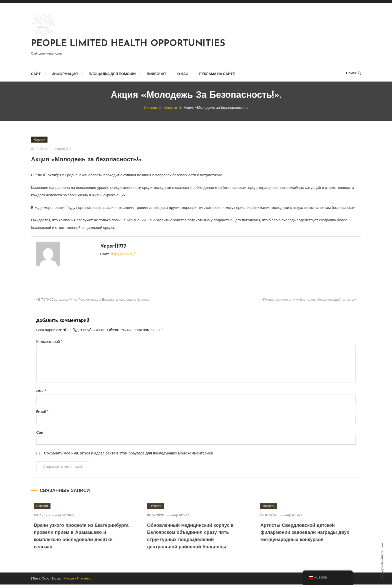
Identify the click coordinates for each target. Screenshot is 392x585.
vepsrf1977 (67, 149)
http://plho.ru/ (123, 254)
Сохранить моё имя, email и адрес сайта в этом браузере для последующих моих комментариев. (129, 454)
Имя (41, 392)
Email (42, 413)
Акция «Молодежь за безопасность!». (101, 159)
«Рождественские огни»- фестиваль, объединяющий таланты (302, 300)
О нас (183, 74)
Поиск (353, 73)
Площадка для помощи (112, 74)
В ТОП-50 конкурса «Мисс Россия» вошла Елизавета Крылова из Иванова (101, 300)
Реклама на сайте (217, 74)
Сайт (36, 74)
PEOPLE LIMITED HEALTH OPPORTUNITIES (128, 44)
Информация (65, 74)
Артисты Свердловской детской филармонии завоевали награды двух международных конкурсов (306, 548)
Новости (39, 139)
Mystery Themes (77, 579)
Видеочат (156, 74)
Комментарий (49, 343)
